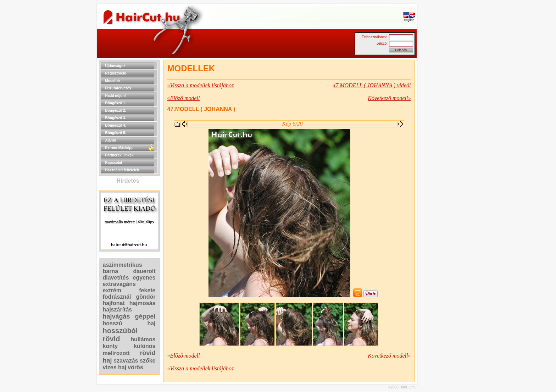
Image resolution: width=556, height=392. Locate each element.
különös (144, 346)
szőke (148, 361)
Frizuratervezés (118, 88)
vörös (135, 367)
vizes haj (115, 367)
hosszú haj (129, 323)
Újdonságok (115, 66)
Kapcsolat (114, 163)
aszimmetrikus (123, 265)
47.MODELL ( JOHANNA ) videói (372, 85)
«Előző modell (184, 98)
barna (111, 271)
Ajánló (111, 140)
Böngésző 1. (116, 103)
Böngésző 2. (116, 111)
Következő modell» (389, 98)
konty (110, 346)
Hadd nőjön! (116, 96)
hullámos (143, 339)
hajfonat (114, 303)
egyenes (144, 278)
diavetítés (116, 278)
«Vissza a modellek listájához (201, 85)
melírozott (116, 353)
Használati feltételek (122, 170)
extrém (112, 290)
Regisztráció (116, 73)
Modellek (113, 81)
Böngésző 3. (116, 118)
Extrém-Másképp (119, 148)
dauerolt (144, 271)
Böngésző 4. (116, 125)
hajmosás (143, 303)
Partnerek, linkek (119, 155)
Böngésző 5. (116, 133)
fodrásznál (117, 297)
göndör (146, 297)
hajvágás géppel (129, 316)
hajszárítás (118, 310)
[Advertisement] (439, 166)
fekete (147, 290)
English (409, 18)
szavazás (126, 361)
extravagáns (119, 284)
